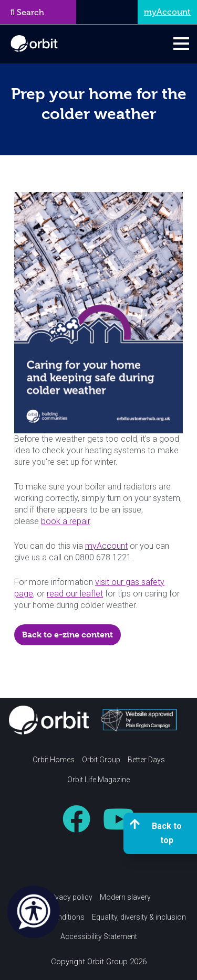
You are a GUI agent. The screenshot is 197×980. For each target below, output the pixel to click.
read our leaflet (75, 594)
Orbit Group (101, 760)
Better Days (146, 760)
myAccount (106, 546)
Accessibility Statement (99, 936)
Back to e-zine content (68, 635)
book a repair (65, 521)
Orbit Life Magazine (98, 780)
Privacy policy (69, 897)
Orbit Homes (54, 760)
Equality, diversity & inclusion (139, 917)
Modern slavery (125, 897)
